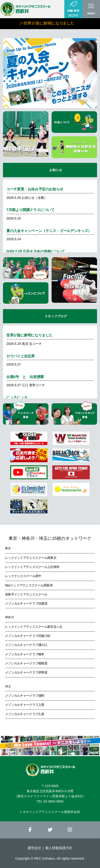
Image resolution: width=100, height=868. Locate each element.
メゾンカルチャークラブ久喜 (25, 714)
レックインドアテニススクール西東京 (31, 558)
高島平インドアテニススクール (26, 594)
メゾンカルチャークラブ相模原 (26, 663)
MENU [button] (91, 13)
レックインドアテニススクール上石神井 (32, 567)
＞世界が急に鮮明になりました (62, 23)
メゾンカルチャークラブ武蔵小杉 (28, 636)
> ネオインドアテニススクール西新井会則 (50, 812)
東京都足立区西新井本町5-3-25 (50, 791)
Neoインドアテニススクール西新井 (29, 585)
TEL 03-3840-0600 (50, 801)
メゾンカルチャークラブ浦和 (25, 696)
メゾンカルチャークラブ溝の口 (26, 645)
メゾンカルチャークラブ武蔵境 (26, 603)
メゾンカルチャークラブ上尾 (25, 705)
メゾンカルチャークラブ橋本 (25, 654)
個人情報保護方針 (59, 848)
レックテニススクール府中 (23, 576)
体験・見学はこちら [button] (73, 9)
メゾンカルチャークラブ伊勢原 (26, 672)
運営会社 (34, 848)
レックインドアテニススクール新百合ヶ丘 (34, 627)
